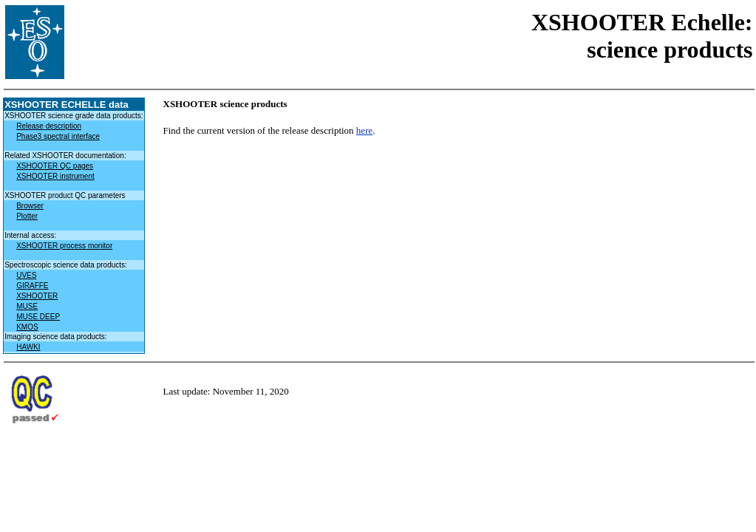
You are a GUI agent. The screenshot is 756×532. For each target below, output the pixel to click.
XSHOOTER (37, 296)
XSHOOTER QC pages (55, 166)
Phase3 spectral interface (58, 136)
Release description (49, 126)
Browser (30, 206)
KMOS (27, 327)
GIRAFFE (32, 286)
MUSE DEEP (38, 317)
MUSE (27, 306)
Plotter (27, 216)
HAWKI (28, 347)
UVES (26, 275)
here (364, 130)
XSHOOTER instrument (55, 176)
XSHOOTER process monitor (64, 246)
